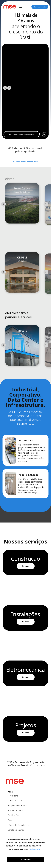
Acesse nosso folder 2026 (26, 166)
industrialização (15, 801)
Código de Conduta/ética (19, 825)
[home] (10, 7)
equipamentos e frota (17, 805)
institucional (13, 796)
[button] (21, 7)
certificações (13, 815)
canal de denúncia (16, 830)
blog (10, 820)
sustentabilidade (15, 810)
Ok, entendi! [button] (26, 860)
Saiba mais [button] (35, 849)
